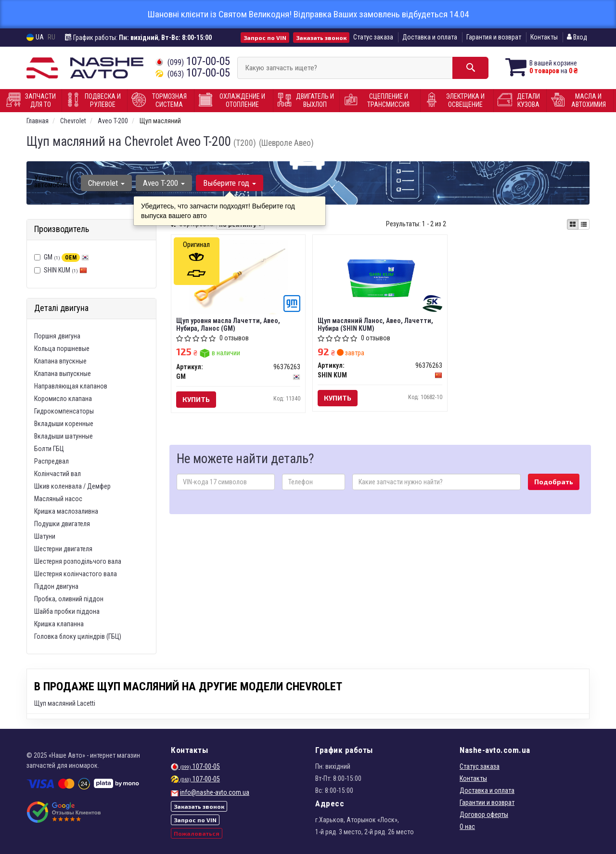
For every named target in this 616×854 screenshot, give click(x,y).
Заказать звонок (321, 38)
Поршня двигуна (57, 336)
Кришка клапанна (59, 624)
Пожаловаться (197, 833)
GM (66, 257)
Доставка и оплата (430, 37)
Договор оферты (484, 815)
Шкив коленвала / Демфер (72, 486)
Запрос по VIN (265, 38)
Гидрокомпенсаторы (64, 411)
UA (35, 37)
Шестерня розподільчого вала (78, 561)
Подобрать (554, 482)
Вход (577, 37)
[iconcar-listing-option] (584, 224)
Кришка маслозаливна (66, 511)
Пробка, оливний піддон (69, 599)
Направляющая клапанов (71, 386)
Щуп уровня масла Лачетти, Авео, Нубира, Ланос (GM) (228, 324)
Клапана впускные (60, 361)
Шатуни (45, 536)
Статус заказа (373, 37)
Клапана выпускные (63, 374)
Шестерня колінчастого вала (76, 574)
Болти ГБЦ (49, 449)
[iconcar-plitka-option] (573, 224)
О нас (467, 827)
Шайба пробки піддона (67, 611)
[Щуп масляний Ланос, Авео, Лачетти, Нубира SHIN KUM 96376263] (380, 276)
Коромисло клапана (63, 399)
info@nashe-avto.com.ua (215, 792)
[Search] (470, 68)
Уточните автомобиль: (53, 181)
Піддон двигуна (56, 586)
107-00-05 (193, 61)
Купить (196, 399)
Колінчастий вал (58, 474)
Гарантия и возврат (494, 37)
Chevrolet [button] (106, 183)
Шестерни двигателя (63, 549)
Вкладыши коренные (64, 424)
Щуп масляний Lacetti (65, 703)
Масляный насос (58, 499)
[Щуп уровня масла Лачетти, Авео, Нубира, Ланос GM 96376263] (238, 276)
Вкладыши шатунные (64, 436)
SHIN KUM (65, 270)
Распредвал (51, 461)
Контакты (544, 37)
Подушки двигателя (62, 524)
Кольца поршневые (62, 349)
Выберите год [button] (230, 183)
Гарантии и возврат (487, 802)
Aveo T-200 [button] (164, 183)
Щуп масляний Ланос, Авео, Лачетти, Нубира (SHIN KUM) (375, 324)
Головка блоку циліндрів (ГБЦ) (78, 636)
